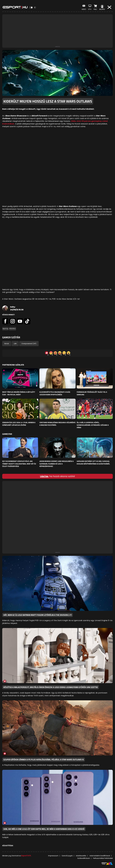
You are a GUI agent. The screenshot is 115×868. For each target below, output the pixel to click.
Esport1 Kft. (26, 856)
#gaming (5, 329)
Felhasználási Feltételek (103, 858)
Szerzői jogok (67, 856)
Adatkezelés (81, 856)
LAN (15, 344)
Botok (7, 344)
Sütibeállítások (84, 858)
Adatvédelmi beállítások (100, 856)
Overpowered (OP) (29, 344)
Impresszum (53, 856)
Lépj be (44, 476)
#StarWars (13, 329)
